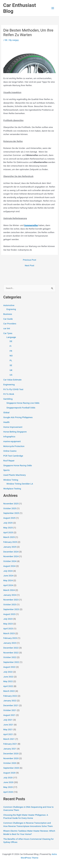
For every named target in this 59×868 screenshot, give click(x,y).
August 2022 (9, 667)
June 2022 (8, 677)
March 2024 (9, 590)
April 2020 (8, 792)
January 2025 (10, 547)
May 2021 (8, 729)
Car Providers (10, 324)
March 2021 (9, 739)
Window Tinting (11, 480)
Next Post (30, 266)
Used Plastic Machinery (14, 475)
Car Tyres (8, 333)
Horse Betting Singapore (15, 432)
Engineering (9, 384)
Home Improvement (13, 427)
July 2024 (8, 571)
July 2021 (8, 720)
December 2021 (11, 705)
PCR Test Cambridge (13, 456)
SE (11, 365)
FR (11, 351)
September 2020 (11, 768)
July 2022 (8, 672)
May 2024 (8, 580)
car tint (7, 328)
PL (11, 360)
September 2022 (11, 662)
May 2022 (8, 681)
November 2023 (11, 600)
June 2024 (8, 576)
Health (6, 422)
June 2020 (8, 782)
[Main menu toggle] (53, 8)
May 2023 (8, 624)
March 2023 (9, 633)
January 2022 (10, 701)
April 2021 (8, 734)
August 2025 (9, 518)
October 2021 (10, 710)
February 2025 (10, 542)
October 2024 (10, 561)
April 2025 (8, 532)
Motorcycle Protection (14, 446)
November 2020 (11, 758)
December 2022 (11, 648)
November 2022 (11, 653)
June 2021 (8, 725)
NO (11, 356)
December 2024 (11, 552)
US (11, 375)
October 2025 (10, 508)
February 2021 (10, 744)
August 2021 (9, 715)
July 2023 (8, 619)
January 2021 (10, 749)
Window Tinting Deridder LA (20, 484)
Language (11, 337)
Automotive (9, 305)
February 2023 (10, 638)
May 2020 (8, 787)
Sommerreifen (31, 225)
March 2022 (9, 691)
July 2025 (8, 523)
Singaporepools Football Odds (21, 408)
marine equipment (12, 441)
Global (6, 412)
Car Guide (8, 319)
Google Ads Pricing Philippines (18, 417)
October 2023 (10, 604)
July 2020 (8, 778)
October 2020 (10, 763)
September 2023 (11, 609)
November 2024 (11, 556)
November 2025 (11, 504)
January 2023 (10, 643)
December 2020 (11, 753)
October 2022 (10, 657)
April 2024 (8, 585)
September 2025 (11, 513)
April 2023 (8, 629)
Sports (6, 470)
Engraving (11, 309)
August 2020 (9, 773)
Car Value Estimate (12, 380)
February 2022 (10, 696)
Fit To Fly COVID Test (13, 389)
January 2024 (10, 595)
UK (11, 370)
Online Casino (10, 451)
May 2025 (8, 528)
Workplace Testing (12, 489)
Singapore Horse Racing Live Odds (23, 403)
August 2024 (9, 566)
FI (10, 346)
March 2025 (9, 537)
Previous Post (30, 260)
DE (6, 40)
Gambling (8, 399)
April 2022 (8, 686)
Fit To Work (9, 394)
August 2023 (9, 614)
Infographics (9, 436)
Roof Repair (9, 461)
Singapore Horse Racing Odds (18, 465)
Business (8, 314)
